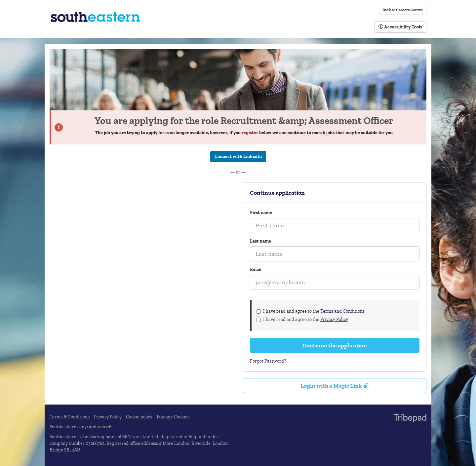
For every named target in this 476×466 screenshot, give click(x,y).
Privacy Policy (334, 319)
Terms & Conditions (70, 417)
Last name (260, 241)
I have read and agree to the (311, 311)
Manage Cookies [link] (173, 417)
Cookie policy (139, 417)
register (250, 133)
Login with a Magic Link (335, 386)
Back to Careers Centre (403, 10)
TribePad (410, 419)
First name (261, 213)
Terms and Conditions (342, 311)
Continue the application (335, 345)
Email (256, 270)
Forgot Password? (268, 361)
